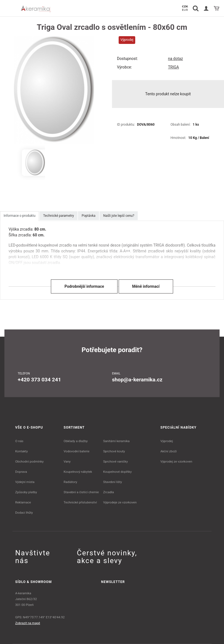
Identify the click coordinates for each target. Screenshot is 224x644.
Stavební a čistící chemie (81, 492)
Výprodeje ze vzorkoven (120, 502)
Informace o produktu (19, 216)
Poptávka (88, 216)
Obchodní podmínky (29, 461)
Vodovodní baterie (76, 451)
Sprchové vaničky (115, 461)
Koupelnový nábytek (78, 472)
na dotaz (176, 59)
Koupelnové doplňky (117, 472)
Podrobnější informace (84, 286)
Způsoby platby (26, 492)
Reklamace (23, 502)
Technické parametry (58, 216)
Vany (67, 461)
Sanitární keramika (116, 441)
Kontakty (21, 451)
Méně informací (146, 286)
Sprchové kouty (114, 451)
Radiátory (70, 482)
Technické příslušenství (80, 502)
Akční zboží (169, 451)
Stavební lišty (113, 482)
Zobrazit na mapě (28, 623)
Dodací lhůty (24, 513)
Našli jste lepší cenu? (119, 216)
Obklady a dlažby (76, 441)
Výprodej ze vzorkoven (176, 461)
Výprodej (167, 441)
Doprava (21, 472)
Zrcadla (109, 492)
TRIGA (174, 67)
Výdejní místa (25, 482)
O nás (19, 441)
